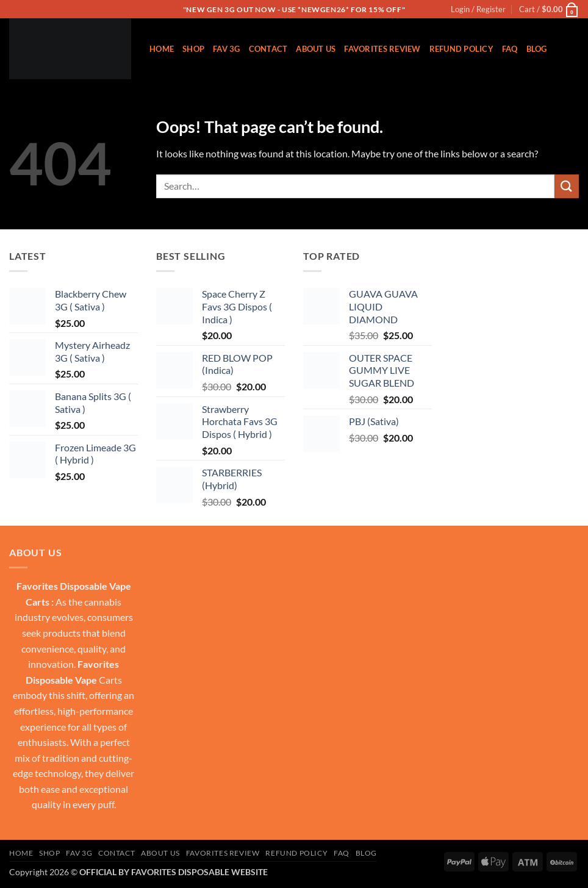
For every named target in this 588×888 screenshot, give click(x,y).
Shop (193, 49)
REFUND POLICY (461, 49)
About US (316, 49)
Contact (268, 49)
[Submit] (567, 186)
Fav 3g (227, 49)
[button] (478, 9)
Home (162, 49)
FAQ (510, 49)
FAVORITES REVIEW (382, 49)
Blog (537, 49)
